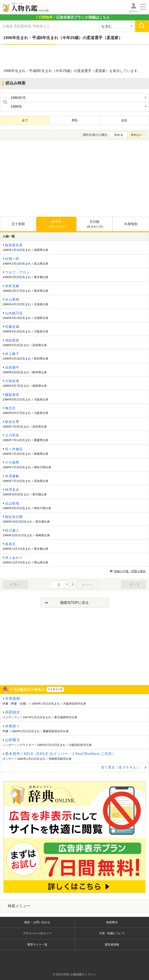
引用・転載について (112, 933)
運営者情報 (112, 945)
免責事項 (112, 922)
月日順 (95, 224)
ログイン (134, 11)
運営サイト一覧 (37, 945)
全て (25, 120)
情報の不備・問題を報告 (130, 571)
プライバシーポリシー (37, 933)
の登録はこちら (72, 17)
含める (119, 135)
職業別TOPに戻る (74, 603)
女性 (124, 120)
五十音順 (18, 224)
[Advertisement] (75, 57)
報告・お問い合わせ (37, 922)
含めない (137, 135)
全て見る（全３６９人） (120, 767)
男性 (75, 120)
